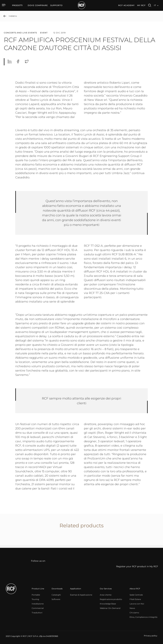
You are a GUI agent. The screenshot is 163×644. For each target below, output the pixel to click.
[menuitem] (38, 5)
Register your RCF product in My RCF (137, 566)
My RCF (141, 5)
